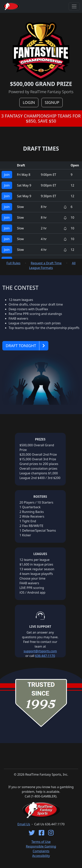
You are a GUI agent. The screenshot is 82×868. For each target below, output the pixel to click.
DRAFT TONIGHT (21, 346)
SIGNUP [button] (52, 102)
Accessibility (41, 856)
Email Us (24, 824)
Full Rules (13, 263)
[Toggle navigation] (74, 6)
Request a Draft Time (46, 263)
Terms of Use (41, 842)
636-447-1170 (45, 656)
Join (7, 175)
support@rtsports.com (40, 651)
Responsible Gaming (41, 846)
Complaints (41, 851)
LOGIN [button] (29, 102)
